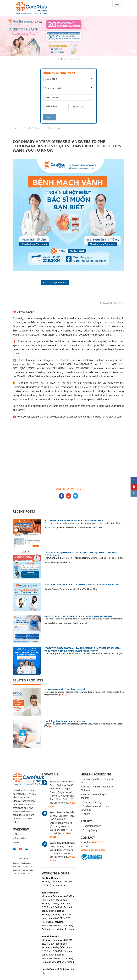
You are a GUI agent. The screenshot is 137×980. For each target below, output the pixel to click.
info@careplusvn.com (93, 850)
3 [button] (65, 59)
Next (50, 117)
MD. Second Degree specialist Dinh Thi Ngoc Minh (73, 589)
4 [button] (69, 59)
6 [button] (76, 59)
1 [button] (58, 59)
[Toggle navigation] (117, 3)
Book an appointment (55, 283)
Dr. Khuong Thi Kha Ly (59, 562)
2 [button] (61, 59)
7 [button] (79, 59)
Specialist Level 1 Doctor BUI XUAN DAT (68, 623)
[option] (68, 36)
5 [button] (72, 59)
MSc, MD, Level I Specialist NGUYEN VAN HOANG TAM (75, 528)
